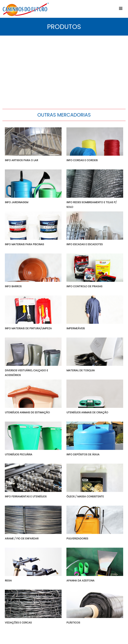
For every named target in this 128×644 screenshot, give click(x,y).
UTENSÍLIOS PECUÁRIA (19, 454)
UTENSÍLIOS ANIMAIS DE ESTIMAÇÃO (27, 412)
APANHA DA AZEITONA (80, 581)
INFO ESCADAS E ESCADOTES (85, 244)
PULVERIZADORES (77, 539)
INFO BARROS (13, 286)
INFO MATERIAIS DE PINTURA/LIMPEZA (28, 328)
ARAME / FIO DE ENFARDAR (22, 539)
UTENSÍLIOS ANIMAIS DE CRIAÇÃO (87, 412)
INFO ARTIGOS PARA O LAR (21, 160)
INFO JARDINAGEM (17, 202)
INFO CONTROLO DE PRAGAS (84, 286)
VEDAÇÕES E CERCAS (18, 623)
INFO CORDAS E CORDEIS (82, 160)
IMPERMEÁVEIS (76, 328)
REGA (8, 581)
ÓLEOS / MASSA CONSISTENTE (85, 496)
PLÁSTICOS (73, 623)
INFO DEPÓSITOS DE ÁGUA (83, 454)
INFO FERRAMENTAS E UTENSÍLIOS (26, 496)
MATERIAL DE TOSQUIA (81, 370)
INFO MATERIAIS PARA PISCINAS (24, 244)
